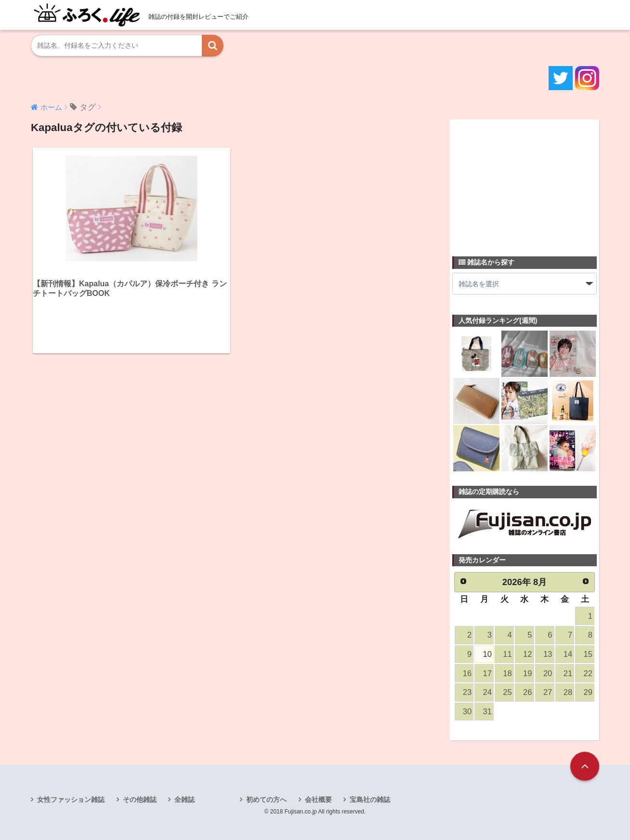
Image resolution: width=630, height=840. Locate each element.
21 (568, 673)
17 (487, 673)
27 (548, 692)
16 (467, 673)
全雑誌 (184, 800)
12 (527, 654)
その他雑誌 (140, 800)
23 (467, 692)
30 (467, 712)
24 (487, 692)
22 (588, 673)
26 (527, 692)
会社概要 (318, 800)
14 (568, 654)
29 (588, 692)
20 (548, 673)
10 (487, 654)
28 (568, 692)
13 (548, 654)
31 (487, 712)
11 (507, 654)
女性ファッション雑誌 (71, 800)
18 (507, 673)
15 (588, 654)
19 (527, 673)
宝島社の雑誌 (370, 800)
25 (507, 692)
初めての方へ (266, 800)
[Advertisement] (525, 182)
